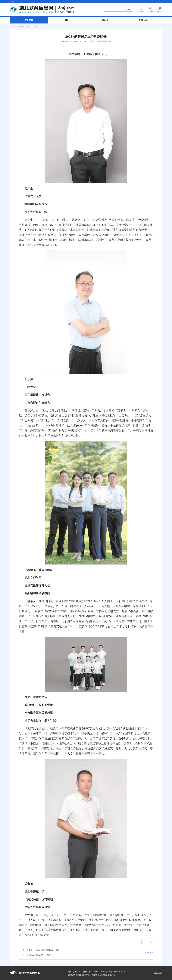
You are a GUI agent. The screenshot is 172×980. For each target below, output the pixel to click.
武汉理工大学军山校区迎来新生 (35, 955)
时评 (67, 20)
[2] (145, 942)
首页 (14, 26)
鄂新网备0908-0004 (91, 972)
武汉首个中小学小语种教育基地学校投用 (39, 950)
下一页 (150, 942)
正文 (35, 26)
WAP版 (141, 9)
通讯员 (105, 20)
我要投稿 (159, 9)
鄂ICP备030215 (74, 972)
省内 (29, 26)
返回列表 (150, 952)
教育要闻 (29, 20)
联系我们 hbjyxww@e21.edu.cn (113, 972)
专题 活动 (143, 20)
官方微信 (150, 9)
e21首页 (12, 2)
